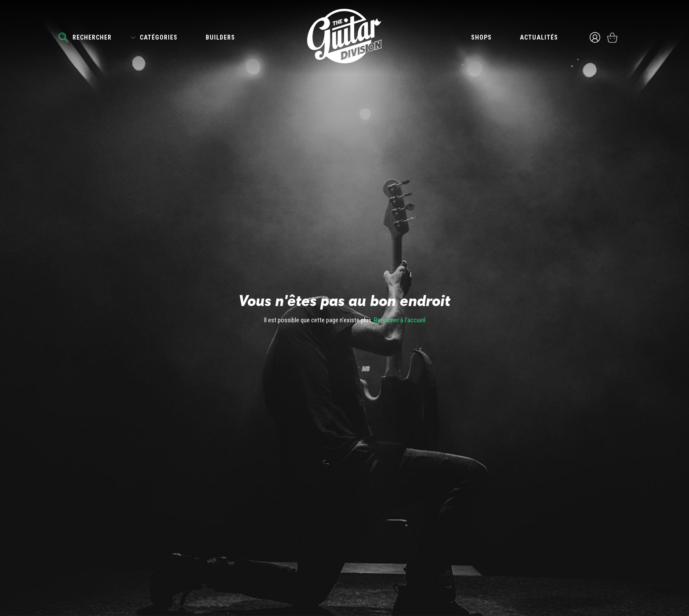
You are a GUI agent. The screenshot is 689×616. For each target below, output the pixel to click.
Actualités (539, 37)
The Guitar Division (344, 36)
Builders (220, 37)
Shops (481, 37)
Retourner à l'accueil (400, 320)
